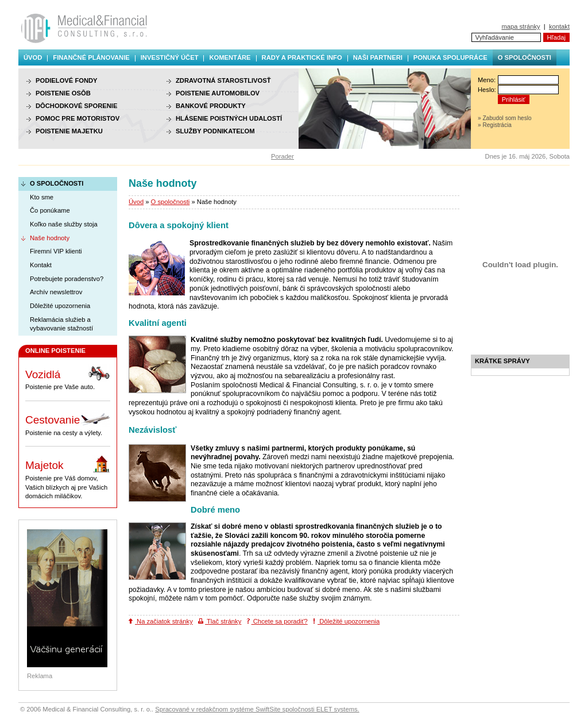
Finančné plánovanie (91, 57)
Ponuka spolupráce (450, 57)
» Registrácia (495, 125)
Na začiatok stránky (161, 621)
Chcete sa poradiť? (277, 621)
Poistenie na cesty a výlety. (68, 423)
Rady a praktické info (302, 57)
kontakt (559, 26)
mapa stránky (521, 26)
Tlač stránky (220, 621)
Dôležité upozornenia (346, 621)
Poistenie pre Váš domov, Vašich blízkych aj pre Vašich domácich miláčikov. (68, 477)
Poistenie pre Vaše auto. (68, 378)
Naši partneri (378, 57)
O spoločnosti (525, 57)
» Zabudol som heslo (505, 118)
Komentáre (230, 57)
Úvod (33, 57)
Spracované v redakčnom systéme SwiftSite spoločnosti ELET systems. (257, 709)
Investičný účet (170, 57)
